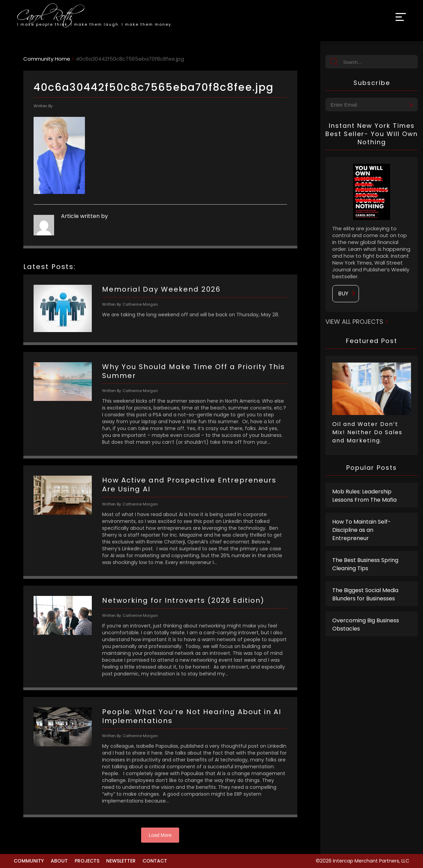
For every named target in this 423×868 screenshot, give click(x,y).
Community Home (47, 59)
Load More (160, 835)
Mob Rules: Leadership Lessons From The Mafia (364, 496)
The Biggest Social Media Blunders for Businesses (365, 594)
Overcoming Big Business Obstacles (366, 625)
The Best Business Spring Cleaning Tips (365, 564)
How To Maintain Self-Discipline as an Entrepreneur (362, 530)
